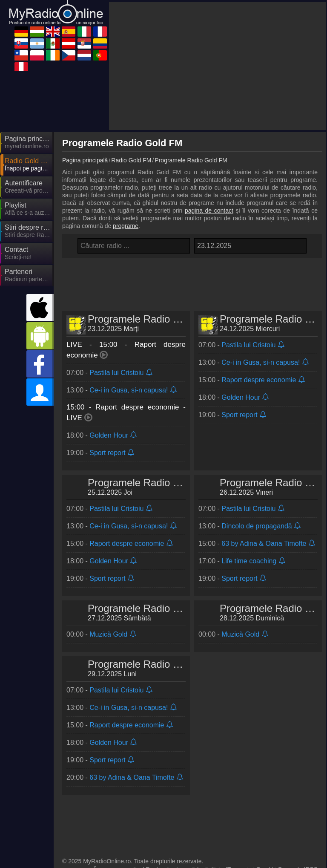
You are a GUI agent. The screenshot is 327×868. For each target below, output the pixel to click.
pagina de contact (209, 211)
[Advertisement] (218, 66)
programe (126, 226)
